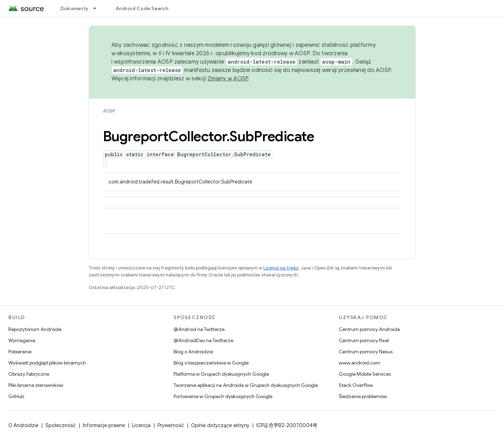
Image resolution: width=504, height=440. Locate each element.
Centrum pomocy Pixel (364, 340)
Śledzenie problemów (363, 396)
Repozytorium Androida (35, 329)
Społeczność (61, 425)
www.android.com (360, 363)
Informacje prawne (104, 425)
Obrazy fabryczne (29, 374)
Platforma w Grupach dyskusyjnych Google (221, 374)
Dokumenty (74, 8)
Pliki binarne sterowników (36, 385)
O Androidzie (23, 425)
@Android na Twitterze (199, 329)
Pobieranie (20, 352)
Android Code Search (142, 8)
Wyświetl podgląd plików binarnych (47, 363)
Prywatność (171, 425)
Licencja (141, 425)
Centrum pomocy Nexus (366, 352)
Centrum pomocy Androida (369, 329)
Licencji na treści (281, 268)
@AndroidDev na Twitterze (203, 340)
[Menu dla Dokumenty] (98, 8)
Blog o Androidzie (193, 352)
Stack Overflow (356, 385)
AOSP (109, 111)
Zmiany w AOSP (228, 79)
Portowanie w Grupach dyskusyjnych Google (223, 396)
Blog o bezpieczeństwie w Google (211, 363)
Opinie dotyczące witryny (220, 425)
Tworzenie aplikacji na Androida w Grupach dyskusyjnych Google (246, 385)
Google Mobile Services (365, 374)
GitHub (16, 396)
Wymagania (22, 340)
